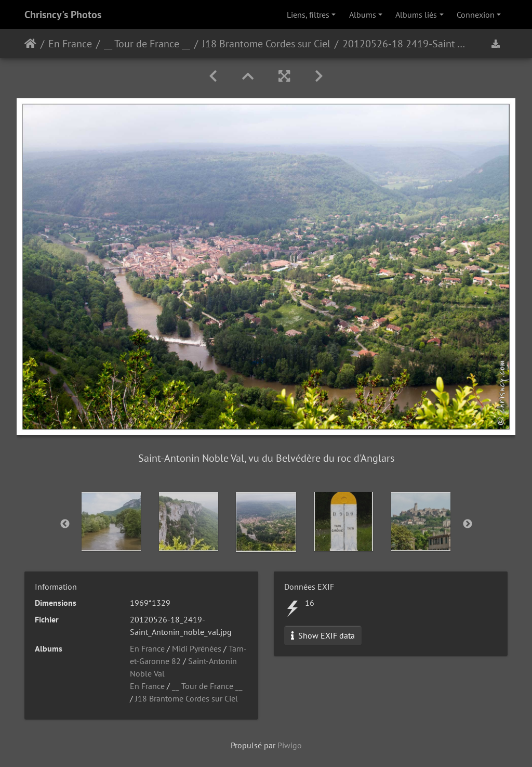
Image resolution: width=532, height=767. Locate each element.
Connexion (476, 15)
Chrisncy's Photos (63, 15)
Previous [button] (65, 524)
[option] (111, 522)
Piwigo (290, 745)
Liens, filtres (308, 15)
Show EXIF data (323, 635)
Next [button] (468, 524)
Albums (363, 15)
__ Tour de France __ (147, 44)
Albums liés (416, 15)
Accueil (30, 44)
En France (70, 44)
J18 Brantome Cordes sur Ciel (266, 44)
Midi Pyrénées (197, 648)
